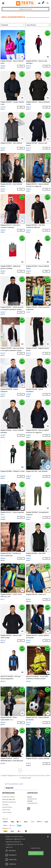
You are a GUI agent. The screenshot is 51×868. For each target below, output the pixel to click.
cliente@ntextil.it (32, 799)
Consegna (5, 805)
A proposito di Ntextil (8, 797)
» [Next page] (31, 770)
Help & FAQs (6, 810)
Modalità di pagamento (9, 802)
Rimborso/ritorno (7, 807)
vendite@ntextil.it (32, 803)
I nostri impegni (7, 812)
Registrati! (10, 788)
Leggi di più (9, 847)
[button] (39, 3)
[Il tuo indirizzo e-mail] (21, 784)
